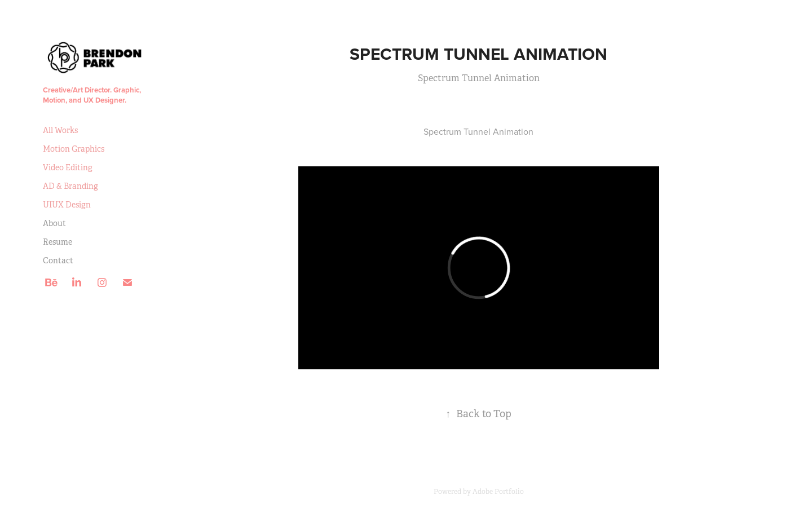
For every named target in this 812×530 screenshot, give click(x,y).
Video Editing (68, 167)
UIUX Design (67, 205)
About (54, 223)
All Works (60, 130)
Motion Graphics (74, 149)
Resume (58, 242)
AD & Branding (70, 186)
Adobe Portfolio (498, 492)
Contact (58, 260)
